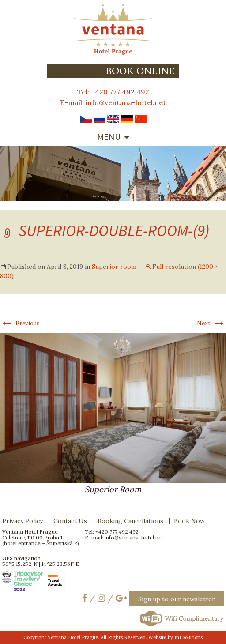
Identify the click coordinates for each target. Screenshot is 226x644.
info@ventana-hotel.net (126, 102)
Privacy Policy (23, 521)
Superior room (114, 267)
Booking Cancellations (130, 521)
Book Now (189, 521)
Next (211, 323)
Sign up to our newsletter (177, 599)
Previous (20, 323)
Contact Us (70, 521)
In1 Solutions (188, 637)
